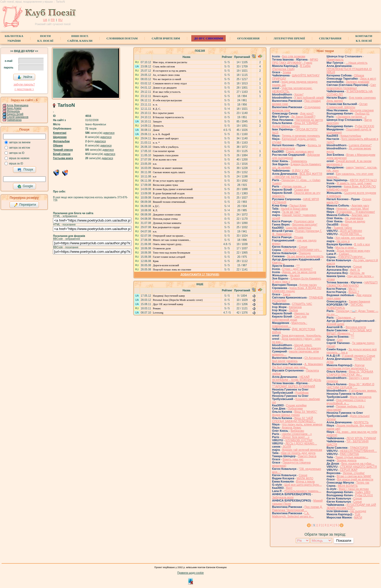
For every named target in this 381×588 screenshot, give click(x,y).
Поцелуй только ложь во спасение (172, 270)
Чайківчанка (14, 120)
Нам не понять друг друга (298, 453)
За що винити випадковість (305, 256)
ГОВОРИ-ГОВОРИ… (352, 257)
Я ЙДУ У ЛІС (300, 171)
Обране (58, 146)
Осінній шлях (335, 324)
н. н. (155, 105)
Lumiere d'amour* (360, 145)
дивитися (109, 133)
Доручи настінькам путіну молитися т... (347, 367)
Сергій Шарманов (18, 117)
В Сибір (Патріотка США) (291, 67)
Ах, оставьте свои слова (166, 75)
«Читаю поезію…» (294, 186)
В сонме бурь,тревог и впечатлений (173, 189)
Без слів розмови (294, 56)
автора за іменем (20, 142)
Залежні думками (357, 82)
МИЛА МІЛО (305, 478)
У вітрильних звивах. (363, 391)
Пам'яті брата (307, 456)
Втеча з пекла (305, 481)
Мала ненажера (361, 397)
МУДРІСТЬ (361, 422)
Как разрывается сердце (166, 227)
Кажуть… (278, 263)
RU (60, 20)
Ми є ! (352, 289)
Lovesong (158, 313)
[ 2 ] (320, 525)
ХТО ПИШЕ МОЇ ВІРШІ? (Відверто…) (349, 332)
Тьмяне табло (343, 228)
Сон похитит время (164, 151)
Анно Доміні (14, 108)
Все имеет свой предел (166, 138)
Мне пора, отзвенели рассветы (170, 62)
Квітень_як (357, 273)
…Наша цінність (357, 63)
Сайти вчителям (166, 38)
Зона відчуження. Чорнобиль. (301, 336)
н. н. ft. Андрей (161, 134)
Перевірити (25, 205)
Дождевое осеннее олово (167, 215)
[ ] (314, 525)
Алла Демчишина (18, 105)
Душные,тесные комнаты (167, 223)
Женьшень (13, 111)
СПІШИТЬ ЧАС (302, 304)
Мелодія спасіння (362, 110)
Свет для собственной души (289, 318)
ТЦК (357, 514)
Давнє (156, 130)
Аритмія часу (360, 205)
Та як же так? (291, 212)
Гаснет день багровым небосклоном (173, 198)
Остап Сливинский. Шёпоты (347, 105)
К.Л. (155, 210)
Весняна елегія (356, 327)
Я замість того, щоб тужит (354, 183)
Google (25, 186)
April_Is (355, 270)
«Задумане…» (346, 318)
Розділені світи (304, 221)
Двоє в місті (368, 79)
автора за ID (17, 153)
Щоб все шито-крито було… (303, 485)
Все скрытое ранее (163, 113)
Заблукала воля (283, 497)
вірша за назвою (19, 158)
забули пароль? (24, 84)
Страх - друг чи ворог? (297, 269)
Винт (289, 488)
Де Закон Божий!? (303, 117)
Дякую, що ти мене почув (299, 272)
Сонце (303, 247)
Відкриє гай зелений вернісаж (302, 450)
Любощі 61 (362, 113)
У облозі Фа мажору (308, 348)
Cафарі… (345, 254)
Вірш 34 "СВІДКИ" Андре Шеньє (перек (295, 125)
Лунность (158, 126)
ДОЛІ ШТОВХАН (351, 231)
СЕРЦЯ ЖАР (349, 470)
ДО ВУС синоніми (208, 38)
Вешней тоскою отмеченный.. (170, 202)
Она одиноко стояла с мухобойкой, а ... (346, 402)
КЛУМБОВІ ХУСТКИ (299, 440)
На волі (295, 275)
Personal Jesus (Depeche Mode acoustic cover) (178, 300)
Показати (344, 541)
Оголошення (248, 38)
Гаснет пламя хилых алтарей (169, 257)
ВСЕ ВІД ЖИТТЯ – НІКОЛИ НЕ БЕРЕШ (297, 175)
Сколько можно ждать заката (169, 172)
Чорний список (63, 150)
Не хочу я (343, 241)
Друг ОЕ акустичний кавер (168, 304)
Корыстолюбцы (351, 136)
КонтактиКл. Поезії (364, 38)
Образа (359, 75)
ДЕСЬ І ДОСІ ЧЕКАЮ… (301, 443)
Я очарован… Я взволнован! (356, 212)
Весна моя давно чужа (165, 185)
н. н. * (156, 143)
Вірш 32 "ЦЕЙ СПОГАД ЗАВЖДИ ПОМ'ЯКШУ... (294, 420)
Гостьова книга (63, 158)
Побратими (295, 408)
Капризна (295, 307)
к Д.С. (156, 206)
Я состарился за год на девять (170, 71)
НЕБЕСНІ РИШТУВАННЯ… (359, 451)
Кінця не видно (355, 221)
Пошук (25, 170)
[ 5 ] (336, 525)
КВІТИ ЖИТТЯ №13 (363, 180)
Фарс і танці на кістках (354, 489)
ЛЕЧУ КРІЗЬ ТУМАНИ (361, 438)
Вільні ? (354, 292)
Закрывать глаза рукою (166, 155)
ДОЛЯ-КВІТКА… (351, 234)
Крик (156, 261)
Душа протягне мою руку (353, 251)
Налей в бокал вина (294, 209)
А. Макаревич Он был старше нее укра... (297, 366)
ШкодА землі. (303, 345)
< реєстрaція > (24, 89)
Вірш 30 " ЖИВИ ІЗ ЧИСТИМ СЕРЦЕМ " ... (350, 386)
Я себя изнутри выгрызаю (167, 100)
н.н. (155, 164)
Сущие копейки (296, 405)
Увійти (25, 77)
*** (298, 266)
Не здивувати (354, 218)
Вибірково (297, 431)
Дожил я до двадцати (165, 88)
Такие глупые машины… (352, 457)
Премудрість (335, 59)
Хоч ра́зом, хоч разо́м (350, 238)
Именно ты (302, 313)
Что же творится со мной (167, 79)
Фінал (345, 224)
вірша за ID (16, 164)
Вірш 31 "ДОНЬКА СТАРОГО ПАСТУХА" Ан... (350, 373)
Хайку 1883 (363, 492)
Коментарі (60, 133)
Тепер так (363, 483)
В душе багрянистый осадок (169, 193)
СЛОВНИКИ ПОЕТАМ (122, 38)
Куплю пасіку (308, 285)
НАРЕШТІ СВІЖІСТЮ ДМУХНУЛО (352, 284)
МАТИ (358, 517)
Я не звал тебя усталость (167, 92)
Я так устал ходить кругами (169, 181)
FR (53, 20)
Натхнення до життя (309, 120)
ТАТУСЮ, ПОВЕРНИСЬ (345, 306)
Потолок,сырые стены (165, 219)
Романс (157, 308)
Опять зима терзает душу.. (168, 244)
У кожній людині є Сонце (359, 356)
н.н (155, 176)
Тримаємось (299, 161)
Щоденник (60, 137)
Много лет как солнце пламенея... (172, 240)
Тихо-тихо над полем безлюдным (172, 253)
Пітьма (299, 237)
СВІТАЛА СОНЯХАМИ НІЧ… (303, 250)
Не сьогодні (358, 511)
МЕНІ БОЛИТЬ (348, 486)
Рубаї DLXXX (364, 495)
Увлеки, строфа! (354, 473)
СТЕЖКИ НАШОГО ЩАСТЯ (358, 467)
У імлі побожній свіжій (309, 98)
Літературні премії (289, 38)
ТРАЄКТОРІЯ (359, 448)
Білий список (62, 154)
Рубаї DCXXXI (365, 126)
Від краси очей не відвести (355, 479)
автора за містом (20, 148)
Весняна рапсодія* (305, 224)
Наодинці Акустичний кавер (169, 296)
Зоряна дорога (346, 460)
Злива (287, 72)
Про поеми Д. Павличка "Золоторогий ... (297, 508)
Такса (286, 294)
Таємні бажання (359, 301)
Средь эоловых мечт (300, 151)
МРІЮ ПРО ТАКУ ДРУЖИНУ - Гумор (295, 61)
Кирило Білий (15, 114)
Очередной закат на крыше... (169, 236)
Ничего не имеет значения (168, 168)
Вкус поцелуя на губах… (358, 463)
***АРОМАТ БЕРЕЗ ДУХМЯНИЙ (294, 386)
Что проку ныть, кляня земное (302, 424)
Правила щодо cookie (190, 573)
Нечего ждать (160, 96)
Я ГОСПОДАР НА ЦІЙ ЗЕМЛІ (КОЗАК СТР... (351, 506)
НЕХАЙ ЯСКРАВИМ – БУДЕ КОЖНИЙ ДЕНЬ (297, 378)
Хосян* (299, 94)
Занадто (157, 121)
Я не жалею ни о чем (165, 160)
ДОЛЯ (287, 447)
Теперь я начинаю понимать (301, 136)
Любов (293, 310)
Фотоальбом (61, 141)
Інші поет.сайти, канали (80, 38)
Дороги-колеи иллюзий (166, 265)
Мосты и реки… (346, 247)
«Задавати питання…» (351, 117)
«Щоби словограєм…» (297, 434)
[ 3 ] (325, 525)
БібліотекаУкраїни (14, 38)
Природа (305, 253)
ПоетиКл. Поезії (45, 38)
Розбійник (302, 393)
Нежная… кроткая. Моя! (353, 209)
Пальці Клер (298, 205)
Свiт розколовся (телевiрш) (351, 86)
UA (45, 20)
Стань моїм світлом (164, 66)
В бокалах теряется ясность (168, 117)
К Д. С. (157, 109)
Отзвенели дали (162, 248)
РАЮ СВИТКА (350, 454)
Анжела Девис (291, 428)
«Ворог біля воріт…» (296, 437)
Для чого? (307, 113)
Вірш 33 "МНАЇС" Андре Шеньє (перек (295, 413)
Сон (340, 340)
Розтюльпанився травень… (303, 491)
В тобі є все (362, 244)
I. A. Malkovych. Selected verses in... (293, 515)
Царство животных (299, 228)
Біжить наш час (293, 459)
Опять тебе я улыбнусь (166, 147)
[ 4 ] (331, 525)
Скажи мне (301, 190)
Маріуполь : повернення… (290, 324)
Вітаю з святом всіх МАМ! (354, 476)
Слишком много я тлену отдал (170, 83)
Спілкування (330, 38)
